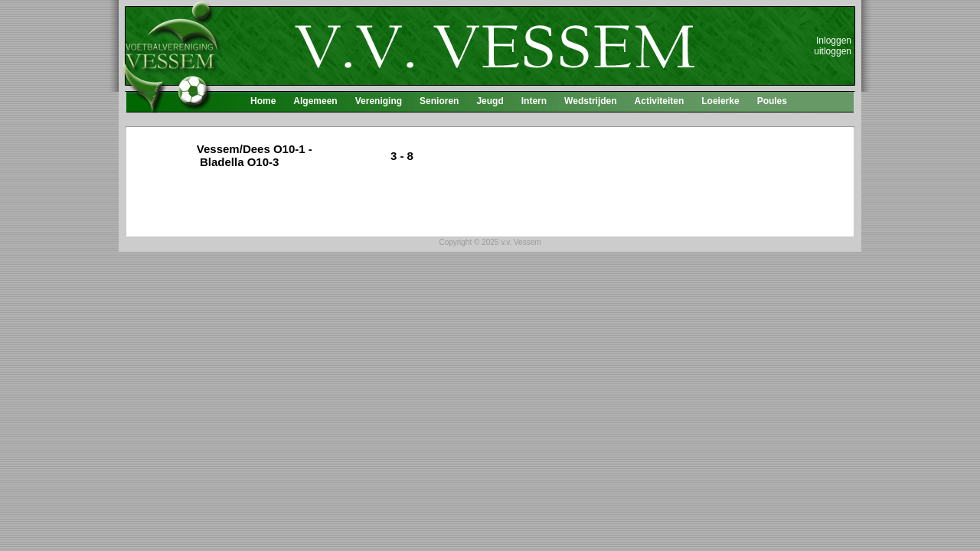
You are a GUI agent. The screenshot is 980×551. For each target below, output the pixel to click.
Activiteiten (660, 101)
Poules (772, 101)
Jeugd (490, 101)
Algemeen (315, 101)
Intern (534, 101)
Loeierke (720, 101)
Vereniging (379, 101)
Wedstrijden (590, 101)
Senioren (439, 101)
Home (263, 101)
